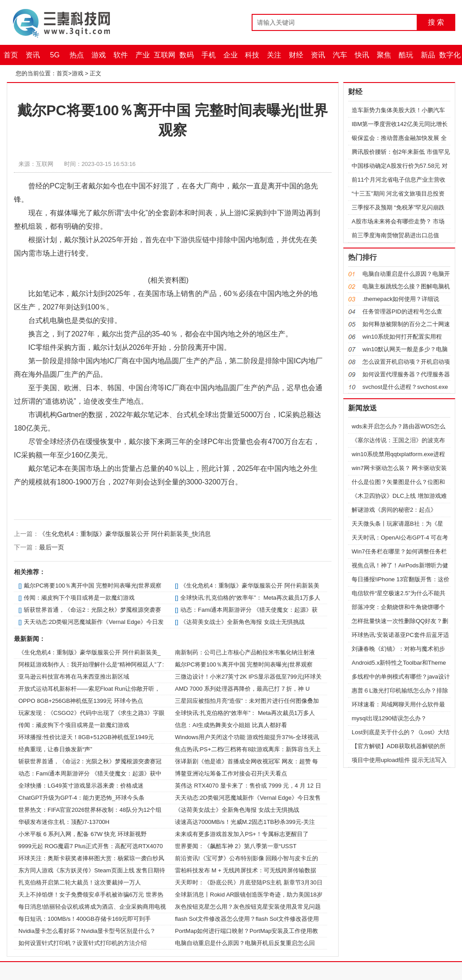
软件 (121, 55)
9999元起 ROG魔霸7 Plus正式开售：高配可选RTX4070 (91, 846)
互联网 (165, 55)
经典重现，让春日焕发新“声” (55, 749)
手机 (209, 55)
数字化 (450, 55)
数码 (187, 55)
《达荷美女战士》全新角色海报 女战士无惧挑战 (242, 622)
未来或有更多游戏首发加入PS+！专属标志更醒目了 (242, 834)
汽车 (340, 55)
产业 (143, 55)
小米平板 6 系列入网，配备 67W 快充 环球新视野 (83, 834)
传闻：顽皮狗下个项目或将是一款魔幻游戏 (79, 598)
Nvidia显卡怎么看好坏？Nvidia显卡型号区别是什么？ (87, 931)
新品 (428, 55)
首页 (11, 55)
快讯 (362, 55)
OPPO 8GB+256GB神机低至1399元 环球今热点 (81, 701)
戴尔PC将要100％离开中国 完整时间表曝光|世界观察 (93, 586)
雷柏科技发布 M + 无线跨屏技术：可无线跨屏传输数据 (246, 870)
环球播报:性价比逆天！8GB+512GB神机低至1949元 (86, 737)
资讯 (33, 55)
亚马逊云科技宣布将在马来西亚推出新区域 (74, 677)
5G (55, 55)
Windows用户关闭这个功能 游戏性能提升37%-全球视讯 (247, 737)
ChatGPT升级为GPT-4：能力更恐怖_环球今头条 (81, 798)
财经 (296, 55)
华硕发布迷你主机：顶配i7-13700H (64, 822)
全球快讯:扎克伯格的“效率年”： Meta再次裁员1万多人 (250, 598)
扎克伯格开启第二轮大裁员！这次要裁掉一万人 (80, 882)
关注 (274, 55)
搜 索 (436, 22)
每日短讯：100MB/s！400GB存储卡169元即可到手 (85, 919)
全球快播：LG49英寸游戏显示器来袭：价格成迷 (81, 786)
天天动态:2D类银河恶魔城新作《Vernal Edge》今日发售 (248, 798)
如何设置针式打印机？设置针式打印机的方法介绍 (83, 943)
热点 (77, 55)
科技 (252, 55)
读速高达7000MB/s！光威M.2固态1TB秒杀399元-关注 (245, 822)
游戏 (99, 55)
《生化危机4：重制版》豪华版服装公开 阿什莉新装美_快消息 (125, 534)
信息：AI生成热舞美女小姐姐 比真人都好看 (231, 725)
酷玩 (406, 55)
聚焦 (384, 55)
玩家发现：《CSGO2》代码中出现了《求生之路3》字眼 (92, 713)
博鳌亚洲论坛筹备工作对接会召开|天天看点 (231, 773)
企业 (231, 55)
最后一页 (52, 547)
